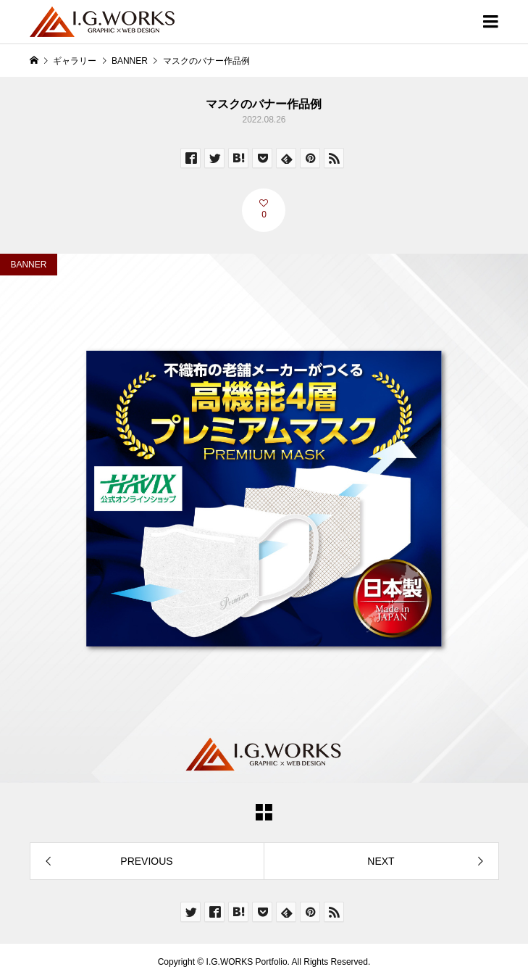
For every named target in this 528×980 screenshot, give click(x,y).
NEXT (381, 861)
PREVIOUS (146, 861)
